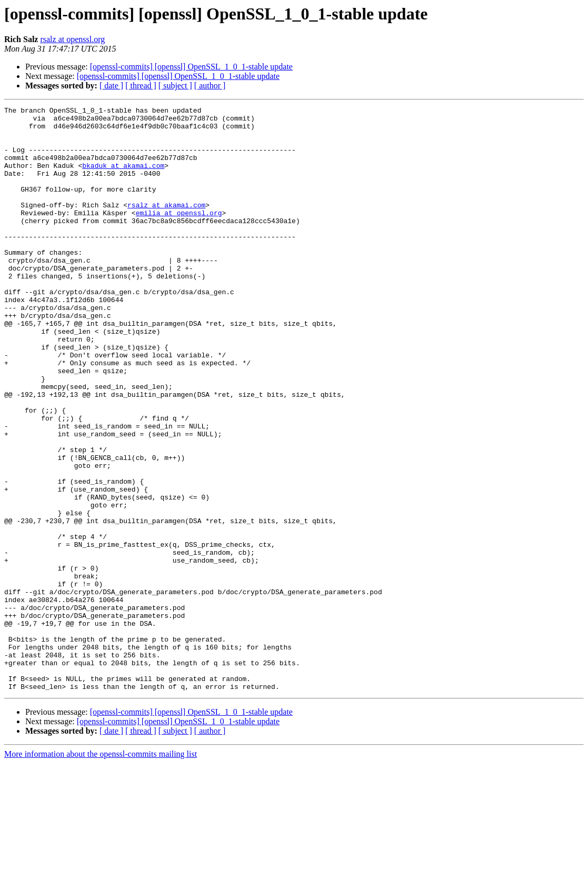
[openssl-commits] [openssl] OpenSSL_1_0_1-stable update (191, 67)
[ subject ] (175, 86)
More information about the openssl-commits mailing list (101, 871)
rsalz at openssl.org (72, 39)
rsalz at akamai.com (166, 225)
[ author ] (210, 86)
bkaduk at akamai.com (123, 178)
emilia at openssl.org (179, 235)
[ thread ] (141, 86)
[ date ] (111, 86)
